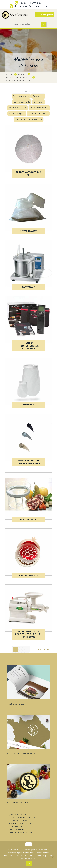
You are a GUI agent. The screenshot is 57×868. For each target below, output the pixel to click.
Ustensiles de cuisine (38, 113)
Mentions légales (16, 829)
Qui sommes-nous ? (18, 815)
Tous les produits (21, 96)
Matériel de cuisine (17, 108)
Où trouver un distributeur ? (22, 754)
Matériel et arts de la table (18, 77)
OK (29, 863)
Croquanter (38, 96)
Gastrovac (39, 102)
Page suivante (42, 649)
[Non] (53, 857)
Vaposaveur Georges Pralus (29, 119)
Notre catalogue (16, 704)
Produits (22, 74)
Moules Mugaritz (17, 113)
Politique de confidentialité (21, 832)
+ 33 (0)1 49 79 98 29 (30, 3)
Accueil (9, 74)
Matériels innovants (39, 108)
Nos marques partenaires (20, 823)
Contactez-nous (16, 826)
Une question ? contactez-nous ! (31, 6)
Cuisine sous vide (22, 102)
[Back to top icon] (29, 845)
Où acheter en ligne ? (19, 803)
